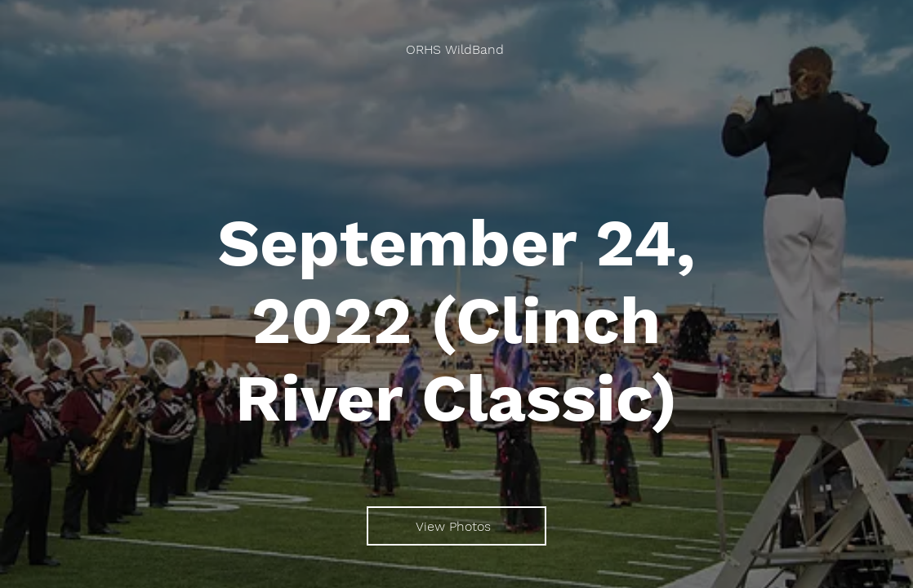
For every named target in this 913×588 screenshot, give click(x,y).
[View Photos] (456, 526)
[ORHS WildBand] (456, 49)
